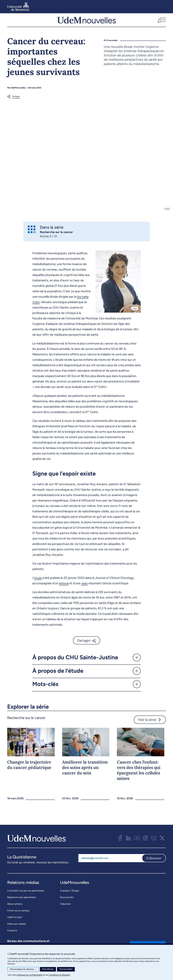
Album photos (15, 907)
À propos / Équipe (70, 894)
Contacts (12, 933)
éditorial (64, 586)
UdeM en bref (15, 920)
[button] (161, 21)
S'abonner (154, 861)
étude (38, 581)
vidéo (86, 586)
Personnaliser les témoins (23, 969)
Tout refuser (48, 969)
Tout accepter (66, 969)
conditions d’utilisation (60, 975)
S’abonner (65, 907)
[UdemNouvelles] (87, 21)
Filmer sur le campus (18, 914)
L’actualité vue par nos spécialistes (26, 894)
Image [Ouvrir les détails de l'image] (167, 212)
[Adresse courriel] (110, 861)
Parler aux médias (17, 927)
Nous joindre (67, 900)
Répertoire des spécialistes (22, 900)
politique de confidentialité (30, 975)
